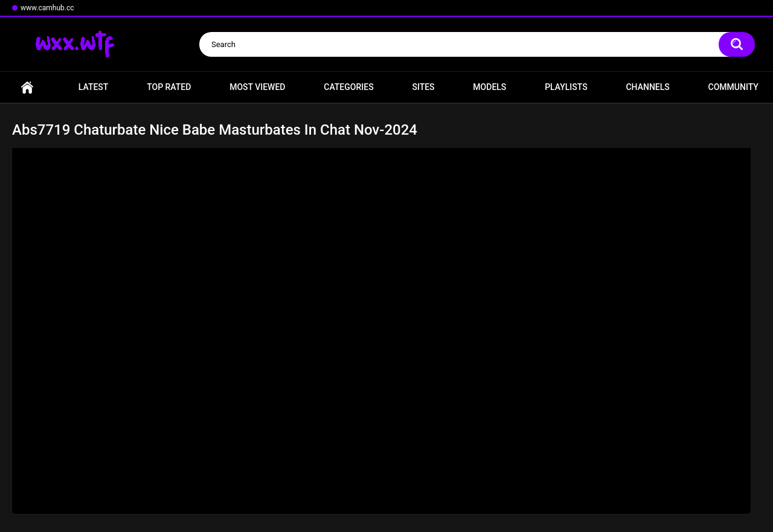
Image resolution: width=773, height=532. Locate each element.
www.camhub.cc (47, 8)
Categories (348, 87)
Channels (647, 87)
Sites (423, 87)
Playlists (566, 87)
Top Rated (169, 87)
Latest (94, 87)
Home (27, 87)
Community (733, 87)
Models (489, 87)
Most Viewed (257, 87)
